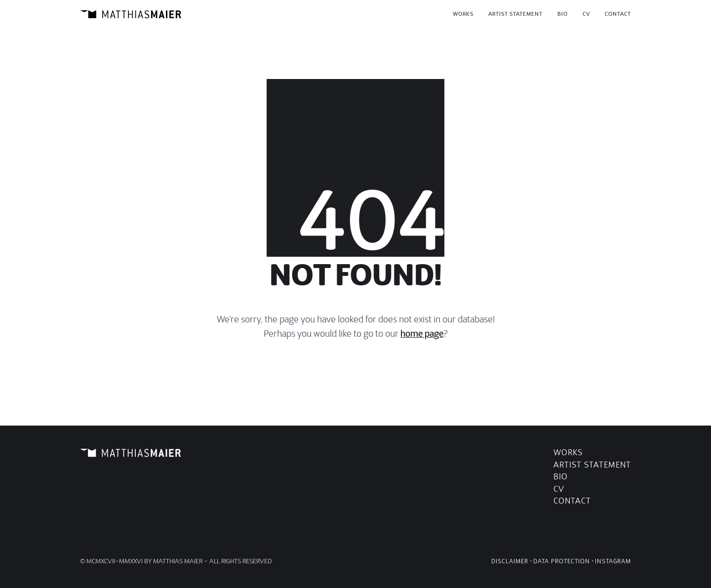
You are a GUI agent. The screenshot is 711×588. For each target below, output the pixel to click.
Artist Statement (592, 465)
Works (568, 452)
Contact (572, 501)
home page (422, 334)
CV (559, 489)
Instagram (613, 561)
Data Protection (562, 561)
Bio (561, 477)
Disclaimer (510, 561)
